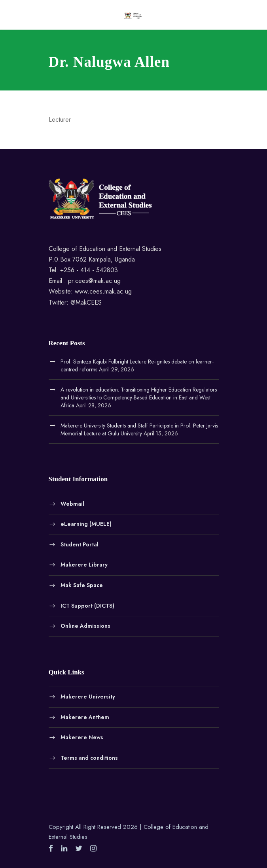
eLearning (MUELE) (86, 524)
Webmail (72, 503)
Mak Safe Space (82, 585)
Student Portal (80, 544)
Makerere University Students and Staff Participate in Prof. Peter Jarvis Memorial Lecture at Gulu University (139, 429)
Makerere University (88, 697)
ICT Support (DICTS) (87, 605)
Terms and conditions (89, 757)
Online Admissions (85, 626)
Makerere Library (84, 565)
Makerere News (82, 737)
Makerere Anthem (85, 717)
